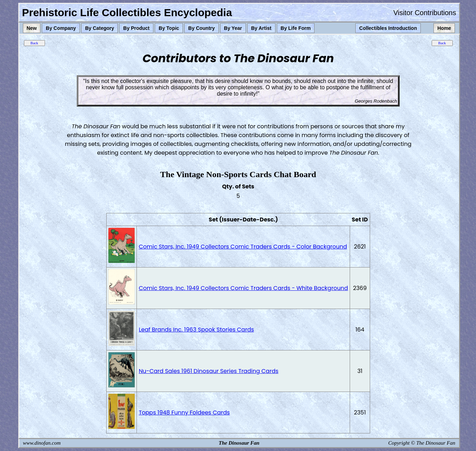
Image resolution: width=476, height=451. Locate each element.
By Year (233, 28)
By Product (136, 28)
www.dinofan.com (42, 443)
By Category (100, 28)
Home (444, 28)
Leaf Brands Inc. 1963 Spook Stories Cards (196, 330)
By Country (201, 28)
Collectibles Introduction (388, 28)
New (32, 28)
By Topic (169, 28)
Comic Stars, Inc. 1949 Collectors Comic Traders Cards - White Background (243, 288)
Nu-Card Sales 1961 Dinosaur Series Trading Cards (208, 371)
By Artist (261, 28)
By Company (61, 28)
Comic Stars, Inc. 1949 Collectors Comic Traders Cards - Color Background (243, 247)
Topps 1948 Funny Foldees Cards (184, 413)
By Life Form (296, 28)
